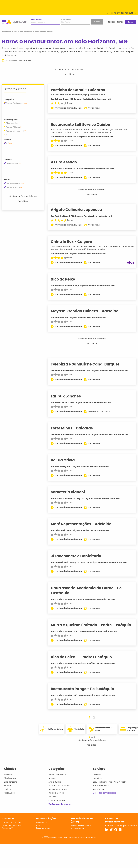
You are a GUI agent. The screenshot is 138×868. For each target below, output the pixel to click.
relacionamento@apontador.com (121, 826)
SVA (38, 825)
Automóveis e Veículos (59, 786)
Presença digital (43, 828)
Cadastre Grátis (115, 22)
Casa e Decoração (57, 800)
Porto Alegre (10, 793)
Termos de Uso (8, 828)
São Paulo (9, 774)
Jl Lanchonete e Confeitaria (79, 556)
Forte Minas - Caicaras (75, 428)
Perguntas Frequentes (11, 825)
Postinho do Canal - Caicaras (81, 90)
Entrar (130, 22)
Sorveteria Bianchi (71, 492)
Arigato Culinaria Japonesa (79, 210)
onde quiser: (66, 19)
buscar (97, 22)
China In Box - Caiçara (74, 242)
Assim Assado (67, 162)
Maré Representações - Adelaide (84, 524)
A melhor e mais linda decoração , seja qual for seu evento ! (81, 95)
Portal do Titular (78, 828)
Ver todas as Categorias (60, 804)
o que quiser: (36, 19)
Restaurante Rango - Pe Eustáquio (85, 689)
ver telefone (97, 108)
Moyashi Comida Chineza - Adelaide (87, 311)
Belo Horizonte (11, 782)
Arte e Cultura (55, 782)
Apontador (6, 32)
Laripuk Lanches (69, 396)
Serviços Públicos (101, 786)
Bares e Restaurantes (58, 789)
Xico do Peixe (66, 279)
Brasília (7, 786)
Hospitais (97, 778)
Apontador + (42, 822)
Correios (97, 774)
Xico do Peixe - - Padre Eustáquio (84, 657)
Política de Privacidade (81, 826)
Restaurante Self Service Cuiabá (83, 125)
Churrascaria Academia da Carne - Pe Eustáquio (89, 590)
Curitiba (8, 789)
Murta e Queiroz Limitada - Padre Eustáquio (94, 625)
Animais (52, 778)
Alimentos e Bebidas (58, 774)
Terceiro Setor (99, 789)
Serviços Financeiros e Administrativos (111, 782)
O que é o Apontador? (11, 822)
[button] (91, 737)
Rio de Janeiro (11, 778)
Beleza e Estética (56, 793)
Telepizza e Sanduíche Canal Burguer (88, 364)
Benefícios (53, 797)
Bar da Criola (66, 460)
